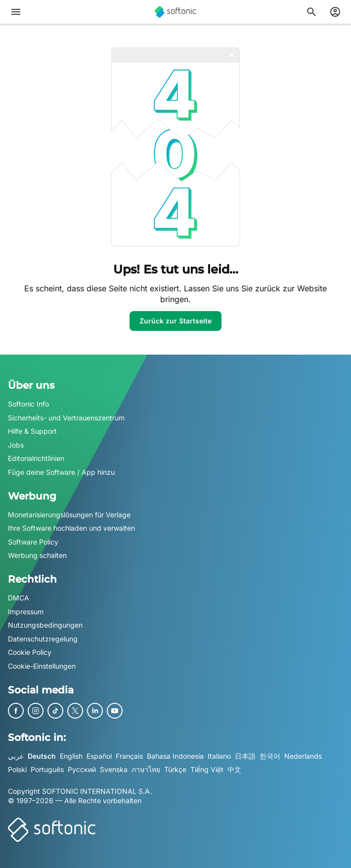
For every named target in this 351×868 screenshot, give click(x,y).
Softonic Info (28, 404)
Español (99, 755)
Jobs (16, 444)
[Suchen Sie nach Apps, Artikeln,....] (311, 12)
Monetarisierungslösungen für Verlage (69, 514)
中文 (234, 769)
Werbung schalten (37, 555)
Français (129, 755)
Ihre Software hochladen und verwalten (71, 528)
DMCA (19, 598)
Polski (17, 769)
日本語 (245, 755)
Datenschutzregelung (43, 638)
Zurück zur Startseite (175, 321)
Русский (82, 769)
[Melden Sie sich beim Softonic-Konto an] (335, 12)
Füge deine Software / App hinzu (61, 472)
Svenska (114, 769)
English (71, 755)
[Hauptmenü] (16, 12)
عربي (16, 755)
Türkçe (175, 769)
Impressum (26, 611)
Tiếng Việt (207, 769)
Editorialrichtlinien (36, 458)
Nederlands (303, 755)
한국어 (270, 755)
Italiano (219, 755)
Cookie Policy (30, 652)
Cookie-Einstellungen (42, 665)
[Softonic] (175, 12)
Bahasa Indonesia (175, 755)
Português (47, 769)
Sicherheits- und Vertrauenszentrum (66, 417)
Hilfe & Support (32, 431)
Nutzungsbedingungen (45, 625)
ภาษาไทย (146, 769)
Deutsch (42, 755)
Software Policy (33, 541)
